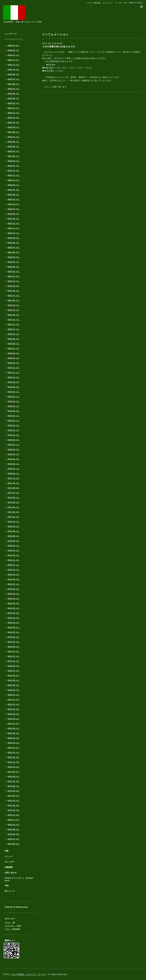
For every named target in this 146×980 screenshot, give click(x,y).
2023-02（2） (14, 214)
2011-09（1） (14, 772)
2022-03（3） (14, 267)
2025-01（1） (14, 108)
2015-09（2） (14, 574)
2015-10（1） (14, 570)
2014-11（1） (14, 618)
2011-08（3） (14, 776)
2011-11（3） (14, 762)
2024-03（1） (14, 156)
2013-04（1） (14, 685)
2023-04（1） (14, 204)
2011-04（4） (14, 796)
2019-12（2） (14, 368)
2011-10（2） (14, 767)
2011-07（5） (14, 781)
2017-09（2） (14, 488)
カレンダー (10, 862)
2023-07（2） (14, 190)
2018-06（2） (14, 449)
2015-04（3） (14, 599)
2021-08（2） (14, 291)
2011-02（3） (14, 805)
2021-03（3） (14, 315)
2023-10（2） (14, 180)
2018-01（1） (14, 473)
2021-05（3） (14, 305)
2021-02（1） (14, 320)
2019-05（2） (14, 401)
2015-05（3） (14, 594)
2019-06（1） (14, 397)
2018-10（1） (14, 435)
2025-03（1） (14, 98)
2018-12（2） (14, 425)
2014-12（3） (14, 613)
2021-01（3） (14, 324)
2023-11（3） (14, 175)
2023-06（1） (14, 195)
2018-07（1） (14, 445)
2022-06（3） (14, 252)
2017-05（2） (14, 502)
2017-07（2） (14, 493)
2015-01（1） (14, 608)
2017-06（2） (14, 498)
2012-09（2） (14, 714)
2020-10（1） (14, 334)
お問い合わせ (11, 873)
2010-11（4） (14, 820)
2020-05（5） (14, 353)
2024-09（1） (14, 127)
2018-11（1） (14, 430)
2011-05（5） (14, 791)
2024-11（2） (14, 118)
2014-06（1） (14, 637)
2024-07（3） (14, 137)
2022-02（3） (14, 271)
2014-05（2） (14, 642)
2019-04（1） (14, 406)
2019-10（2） (14, 377)
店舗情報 (9, 867)
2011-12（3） (14, 757)
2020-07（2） (14, 348)
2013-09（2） (14, 666)
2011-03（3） (14, 801)
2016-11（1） (14, 522)
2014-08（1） (14, 627)
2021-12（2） (14, 281)
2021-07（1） (14, 296)
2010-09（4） (14, 829)
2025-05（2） (14, 89)
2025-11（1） (14, 65)
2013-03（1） (14, 690)
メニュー (9, 856)
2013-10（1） (14, 661)
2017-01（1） (14, 517)
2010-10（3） (14, 825)
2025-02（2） (14, 103)
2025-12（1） (14, 60)
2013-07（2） (14, 671)
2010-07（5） (14, 839)
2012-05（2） (14, 733)
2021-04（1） (14, 310)
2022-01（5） (14, 276)
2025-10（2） (14, 70)
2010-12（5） (14, 815)
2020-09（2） (14, 339)
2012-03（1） (14, 743)
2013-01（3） (14, 695)
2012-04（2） (14, 738)
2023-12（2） (14, 170)
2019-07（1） (14, 392)
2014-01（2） (14, 651)
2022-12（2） (14, 223)
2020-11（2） (14, 329)
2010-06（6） (14, 844)
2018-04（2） (14, 459)
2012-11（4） (14, 704)
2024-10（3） (14, 122)
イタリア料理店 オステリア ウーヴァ (28, 974)
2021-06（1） (14, 300)
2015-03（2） (14, 603)
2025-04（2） (14, 94)
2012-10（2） (14, 709)
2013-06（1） (14, 675)
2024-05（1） (14, 146)
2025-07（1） (14, 79)
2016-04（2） (14, 550)
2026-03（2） (14, 45)
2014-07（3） (14, 632)
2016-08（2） (14, 536)
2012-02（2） (14, 748)
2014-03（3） (14, 647)
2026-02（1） (14, 50)
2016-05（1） (14, 546)
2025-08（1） (14, 74)
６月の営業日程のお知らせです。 (60, 47)
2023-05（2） (14, 199)
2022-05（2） (14, 257)
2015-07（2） (14, 584)
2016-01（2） (14, 560)
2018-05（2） (14, 454)
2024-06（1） (14, 142)
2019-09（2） (14, 382)
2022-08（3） (14, 243)
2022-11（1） (14, 228)
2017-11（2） (14, 478)
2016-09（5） (14, 531)
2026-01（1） (14, 55)
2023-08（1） (14, 185)
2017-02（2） (14, 512)
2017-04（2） (14, 507)
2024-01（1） (14, 166)
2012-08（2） (14, 719)
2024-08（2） (14, 132)
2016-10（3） (14, 526)
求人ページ (10, 891)
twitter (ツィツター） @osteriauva (19, 879)
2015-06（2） (14, 589)
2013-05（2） (14, 680)
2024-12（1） (14, 113)
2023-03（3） (14, 209)
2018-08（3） (14, 440)
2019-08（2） (14, 387)
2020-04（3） (14, 358)
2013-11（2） (14, 656)
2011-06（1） (14, 786)
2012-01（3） (14, 752)
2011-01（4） (14, 810)
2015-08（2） (14, 579)
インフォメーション (14, 39)
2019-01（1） (14, 421)
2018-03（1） (14, 464)
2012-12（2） (14, 700)
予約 (7, 886)
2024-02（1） (14, 161)
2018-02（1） (14, 469)
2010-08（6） (14, 834)
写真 (7, 851)
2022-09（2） (14, 238)
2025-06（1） (14, 84)
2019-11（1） (14, 372)
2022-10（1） (14, 233)
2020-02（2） (14, 363)
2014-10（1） (14, 623)
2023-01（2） (14, 219)
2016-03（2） (14, 555)
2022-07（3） (14, 247)
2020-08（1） (14, 344)
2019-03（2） (14, 411)
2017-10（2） (14, 483)
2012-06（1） (14, 728)
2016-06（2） (14, 541)
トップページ (11, 34)
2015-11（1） (14, 565)
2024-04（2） (14, 151)
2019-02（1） (14, 416)
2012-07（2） (14, 724)
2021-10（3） (14, 286)
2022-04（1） (14, 262)
